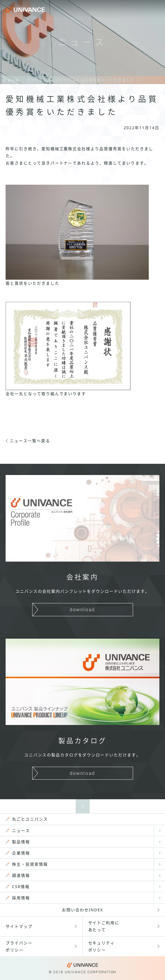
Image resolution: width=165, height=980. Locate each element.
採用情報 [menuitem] (21, 898)
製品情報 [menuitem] (21, 842)
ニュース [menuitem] (21, 830)
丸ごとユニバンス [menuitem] (30, 819)
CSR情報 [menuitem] (21, 887)
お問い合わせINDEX (82, 910)
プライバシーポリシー (19, 946)
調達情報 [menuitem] (21, 875)
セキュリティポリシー (102, 946)
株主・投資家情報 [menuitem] (30, 864)
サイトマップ (19, 926)
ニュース (11, 80)
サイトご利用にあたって (104, 926)
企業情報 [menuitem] (21, 853)
